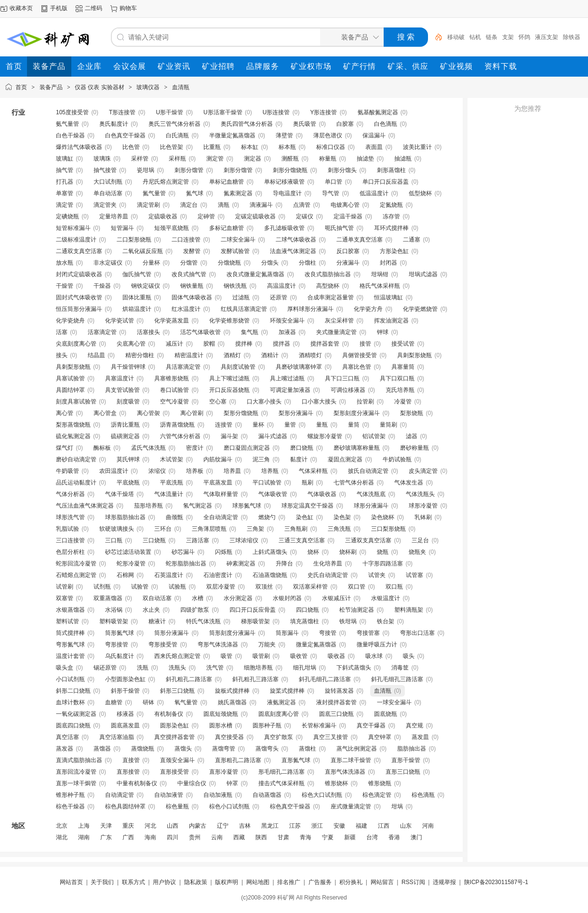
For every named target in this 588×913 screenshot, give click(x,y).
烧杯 (313, 552)
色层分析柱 (70, 552)
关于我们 (102, 882)
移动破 (456, 37)
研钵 (148, 702)
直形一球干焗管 (76, 783)
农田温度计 (114, 471)
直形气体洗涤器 (345, 772)
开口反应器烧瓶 (229, 390)
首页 (21, 87)
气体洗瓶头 (420, 494)
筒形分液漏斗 (172, 633)
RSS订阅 (413, 882)
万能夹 (267, 644)
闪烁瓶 (224, 552)
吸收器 (336, 656)
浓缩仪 (157, 471)
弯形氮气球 (70, 644)
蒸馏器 (102, 749)
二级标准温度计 (76, 240)
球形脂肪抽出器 (125, 517)
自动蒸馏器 (267, 795)
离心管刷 (192, 413)
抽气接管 (105, 170)
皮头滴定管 (423, 471)
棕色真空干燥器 (290, 806)
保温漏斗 (374, 135)
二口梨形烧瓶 (134, 240)
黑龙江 (270, 826)
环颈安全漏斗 (287, 321)
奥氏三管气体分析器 (174, 124)
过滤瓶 (241, 297)
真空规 (414, 725)
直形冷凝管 (224, 772)
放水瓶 (65, 263)
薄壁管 (284, 135)
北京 (62, 826)
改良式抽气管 (189, 274)
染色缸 (305, 517)
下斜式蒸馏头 (354, 668)
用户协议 (164, 882)
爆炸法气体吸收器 (79, 147)
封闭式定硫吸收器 (79, 274)
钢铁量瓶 (192, 286)
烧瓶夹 (417, 552)
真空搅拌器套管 (174, 737)
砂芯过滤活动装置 (128, 552)
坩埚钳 (380, 274)
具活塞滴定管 (183, 367)
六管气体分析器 (180, 436)
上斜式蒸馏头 (270, 552)
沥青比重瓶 (125, 425)
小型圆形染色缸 (125, 679)
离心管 (65, 413)
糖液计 (157, 621)
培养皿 (232, 471)
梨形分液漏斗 (296, 413)
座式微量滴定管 (351, 806)
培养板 (195, 471)
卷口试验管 (174, 390)
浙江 (317, 826)
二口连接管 (186, 240)
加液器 (287, 332)
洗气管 (215, 668)
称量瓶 (328, 159)
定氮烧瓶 (391, 205)
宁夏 (328, 837)
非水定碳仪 (108, 263)
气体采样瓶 (313, 471)
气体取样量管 (221, 494)
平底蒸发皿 (218, 483)
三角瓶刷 (296, 529)
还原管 (279, 297)
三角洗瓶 (339, 529)
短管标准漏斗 (73, 228)
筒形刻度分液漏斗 (232, 633)
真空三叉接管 (331, 737)
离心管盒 (105, 413)
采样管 (140, 159)
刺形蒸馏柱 (391, 170)
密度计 (195, 448)
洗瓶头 (177, 668)
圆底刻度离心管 (279, 714)
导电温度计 (287, 193)
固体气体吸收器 (192, 297)
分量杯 (151, 263)
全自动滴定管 (221, 517)
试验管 (140, 587)
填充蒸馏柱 (305, 621)
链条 (492, 37)
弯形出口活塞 (417, 633)
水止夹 (151, 610)
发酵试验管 (235, 251)
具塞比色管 (357, 367)
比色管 (131, 147)
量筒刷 (388, 425)
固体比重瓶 (137, 297)
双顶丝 (264, 587)
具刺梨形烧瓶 (414, 355)
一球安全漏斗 (394, 702)
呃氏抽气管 (339, 228)
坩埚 (397, 806)
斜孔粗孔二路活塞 (189, 679)
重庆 (128, 826)
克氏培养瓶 (400, 390)
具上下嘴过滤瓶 (229, 378)
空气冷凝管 (174, 402)
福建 (361, 826)
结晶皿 (96, 355)
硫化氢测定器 (73, 436)
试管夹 (377, 575)
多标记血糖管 (227, 228)
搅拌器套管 (325, 344)
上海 (84, 826)
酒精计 (270, 355)
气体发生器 (409, 483)
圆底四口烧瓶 (73, 725)
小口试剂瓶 (70, 679)
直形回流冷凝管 (76, 772)
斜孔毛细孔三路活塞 (397, 679)
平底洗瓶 (172, 483)
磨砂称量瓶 (414, 448)
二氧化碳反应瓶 (143, 251)
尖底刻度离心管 (76, 344)
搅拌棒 (244, 344)
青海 (306, 837)
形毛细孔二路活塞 (281, 772)
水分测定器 (238, 598)
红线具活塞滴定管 (244, 309)
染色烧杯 (383, 517)
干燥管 (65, 286)
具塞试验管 (70, 378)
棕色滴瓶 (423, 795)
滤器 (412, 436)
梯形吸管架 (255, 621)
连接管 (224, 425)
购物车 (128, 8)
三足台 (420, 540)
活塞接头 (148, 332)
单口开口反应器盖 (386, 182)
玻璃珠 (102, 159)
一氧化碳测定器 (76, 714)
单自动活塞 (108, 193)
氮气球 (195, 193)
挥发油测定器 (391, 321)
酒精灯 (232, 355)
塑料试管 (67, 621)
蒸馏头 (183, 749)
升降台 (284, 564)
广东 (106, 837)
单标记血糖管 (227, 182)
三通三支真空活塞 (302, 540)
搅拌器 (281, 344)
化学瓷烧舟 (70, 321)
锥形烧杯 (336, 783)
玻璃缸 (65, 159)
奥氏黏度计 (114, 124)
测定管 (215, 159)
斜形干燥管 (125, 691)
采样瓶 (177, 159)
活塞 (62, 332)
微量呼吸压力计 (377, 644)
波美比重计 (417, 147)
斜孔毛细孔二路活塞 (325, 679)
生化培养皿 (328, 564)
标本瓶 (287, 147)
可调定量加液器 (290, 390)
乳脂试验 (67, 529)
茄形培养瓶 (148, 506)
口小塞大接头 (319, 402)
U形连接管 (276, 112)
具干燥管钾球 (128, 367)
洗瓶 (143, 668)
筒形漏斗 (287, 633)
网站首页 (71, 882)
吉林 (245, 826)
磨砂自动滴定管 (76, 459)
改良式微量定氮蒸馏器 (255, 274)
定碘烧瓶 (67, 216)
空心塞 (218, 402)
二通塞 (412, 240)
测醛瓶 (290, 159)
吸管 (227, 656)
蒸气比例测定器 (357, 749)
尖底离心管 (131, 344)
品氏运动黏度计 (76, 483)
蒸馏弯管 (224, 749)
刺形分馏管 (189, 170)
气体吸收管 (273, 494)
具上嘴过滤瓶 (287, 378)
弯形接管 (117, 644)
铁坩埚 (348, 621)
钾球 (383, 332)
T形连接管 (122, 112)
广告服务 (320, 882)
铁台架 (386, 621)
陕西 (261, 837)
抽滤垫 (365, 159)
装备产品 (51, 87)
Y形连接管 (323, 112)
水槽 (198, 598)
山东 (406, 826)
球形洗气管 (70, 517)
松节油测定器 (357, 610)
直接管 (131, 760)
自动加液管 (169, 795)
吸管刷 (261, 656)
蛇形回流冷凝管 (76, 564)
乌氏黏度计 (120, 656)
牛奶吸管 (67, 471)
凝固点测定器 (345, 459)
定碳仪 (305, 216)
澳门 (416, 837)
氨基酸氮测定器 (378, 112)
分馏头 (270, 263)
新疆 (350, 837)
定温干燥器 (348, 216)
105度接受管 (72, 112)
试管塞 (414, 575)
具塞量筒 (403, 367)
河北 (150, 826)
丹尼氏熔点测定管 (166, 182)
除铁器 (572, 37)
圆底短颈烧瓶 (221, 714)
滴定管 (65, 205)
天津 (106, 826)
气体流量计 (169, 494)
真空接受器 (229, 737)
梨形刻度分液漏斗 (357, 413)
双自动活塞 (157, 598)
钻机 (475, 37)
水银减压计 (336, 598)
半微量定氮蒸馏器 (232, 135)
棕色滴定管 (377, 795)
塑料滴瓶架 (409, 610)
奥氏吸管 (305, 124)
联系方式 (134, 882)
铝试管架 (374, 436)
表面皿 (374, 147)
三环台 (163, 529)
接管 (365, 344)
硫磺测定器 (125, 436)
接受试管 (403, 344)
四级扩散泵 (195, 610)
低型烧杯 (420, 193)
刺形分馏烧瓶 (290, 170)
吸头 (409, 656)
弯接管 (328, 633)
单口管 (334, 182)
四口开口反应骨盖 (253, 610)
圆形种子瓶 (267, 725)
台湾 (372, 837)
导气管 (331, 193)
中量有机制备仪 (137, 783)
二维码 (94, 8)
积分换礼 (351, 882)
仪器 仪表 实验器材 (100, 87)
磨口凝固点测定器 (247, 448)
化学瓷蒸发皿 (172, 321)
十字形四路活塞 (383, 564)
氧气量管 (186, 702)
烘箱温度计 (137, 309)
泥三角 (261, 459)
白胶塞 (345, 124)
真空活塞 (67, 737)
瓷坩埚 (146, 170)
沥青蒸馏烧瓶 (177, 425)
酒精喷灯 (310, 355)
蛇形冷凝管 (131, 564)
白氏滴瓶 (177, 135)
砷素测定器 (241, 564)
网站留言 (382, 882)
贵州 (195, 837)
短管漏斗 (122, 228)
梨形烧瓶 (412, 413)
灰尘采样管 (339, 321)
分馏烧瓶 (229, 263)
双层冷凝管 (221, 587)
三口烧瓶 (154, 540)
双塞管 (65, 598)
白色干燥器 (70, 135)
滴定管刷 (148, 205)
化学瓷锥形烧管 (229, 321)
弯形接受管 (163, 644)
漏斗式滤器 (273, 436)
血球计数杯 (70, 702)
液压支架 (547, 37)
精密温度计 (189, 355)
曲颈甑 (174, 517)
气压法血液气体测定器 (85, 506)
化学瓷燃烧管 (420, 309)
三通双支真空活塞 (368, 540)
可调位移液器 (348, 390)
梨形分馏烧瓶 (241, 413)
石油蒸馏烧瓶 (270, 575)
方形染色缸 (394, 251)
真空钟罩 (380, 737)
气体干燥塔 (120, 494)
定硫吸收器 (163, 216)
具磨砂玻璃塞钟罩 (299, 367)
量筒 (354, 425)
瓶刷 (307, 483)
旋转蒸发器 (339, 691)
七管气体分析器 (354, 483)
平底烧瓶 (128, 483)
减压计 (174, 344)
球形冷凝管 (423, 506)
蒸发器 (65, 749)
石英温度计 (169, 575)
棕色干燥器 (70, 806)
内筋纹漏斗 (218, 459)
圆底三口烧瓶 (336, 714)
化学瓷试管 (120, 321)
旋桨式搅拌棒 (287, 691)
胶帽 (209, 344)
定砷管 (206, 216)
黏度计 (299, 459)
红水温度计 (186, 309)
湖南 (84, 837)
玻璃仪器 (148, 87)
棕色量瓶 (177, 806)
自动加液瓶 (218, 795)
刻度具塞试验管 (76, 402)
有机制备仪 (169, 714)
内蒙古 (198, 826)
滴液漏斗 (261, 205)
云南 (217, 837)
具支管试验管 (122, 390)
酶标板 (102, 448)
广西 (128, 837)
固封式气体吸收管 (79, 297)
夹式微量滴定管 (336, 332)
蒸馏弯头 (267, 749)
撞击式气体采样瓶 (281, 783)
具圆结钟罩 (70, 390)
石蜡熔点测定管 (76, 575)
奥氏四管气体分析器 (247, 124)
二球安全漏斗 (238, 240)
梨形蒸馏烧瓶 (73, 425)
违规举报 (444, 882)
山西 (173, 826)
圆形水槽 (221, 725)
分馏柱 (307, 263)
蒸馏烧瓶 (143, 749)
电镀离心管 (345, 205)
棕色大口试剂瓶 (322, 795)
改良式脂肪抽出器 (328, 274)
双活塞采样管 (310, 587)
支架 (508, 37)
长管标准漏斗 (319, 725)
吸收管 (299, 656)
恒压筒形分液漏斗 (79, 309)
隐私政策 (196, 882)
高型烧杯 (328, 286)
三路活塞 (198, 540)
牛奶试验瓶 (397, 459)
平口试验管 (267, 483)
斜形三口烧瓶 (177, 691)
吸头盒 (65, 668)
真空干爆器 (371, 725)
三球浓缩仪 (244, 540)
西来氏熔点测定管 (177, 656)
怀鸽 (524, 37)
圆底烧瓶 (386, 714)
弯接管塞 (368, 633)
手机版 (59, 8)
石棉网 (125, 575)
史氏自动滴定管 (328, 575)
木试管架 (172, 459)
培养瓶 (270, 471)
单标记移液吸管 (284, 182)
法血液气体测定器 (293, 251)
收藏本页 (21, 8)
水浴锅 (114, 610)
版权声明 (227, 882)
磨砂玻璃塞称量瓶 (357, 448)
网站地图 (258, 882)
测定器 (253, 159)
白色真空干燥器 (125, 135)
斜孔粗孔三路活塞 (255, 679)
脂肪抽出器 (412, 749)
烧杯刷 (348, 552)
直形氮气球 (296, 760)
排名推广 (289, 882)
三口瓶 (114, 540)
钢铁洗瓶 (235, 286)
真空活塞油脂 (117, 737)
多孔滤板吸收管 (284, 228)
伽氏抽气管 (137, 274)
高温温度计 (281, 286)
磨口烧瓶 (302, 448)
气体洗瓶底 (371, 494)
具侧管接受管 (360, 355)
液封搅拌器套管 (336, 702)
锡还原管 (105, 668)
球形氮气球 (247, 506)
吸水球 (374, 656)
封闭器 (388, 263)
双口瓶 (394, 587)
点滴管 (302, 205)
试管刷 (65, 587)
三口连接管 (70, 540)
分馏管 (189, 263)
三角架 (255, 529)
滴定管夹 (105, 205)
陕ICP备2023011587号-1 (496, 882)
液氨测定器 (281, 702)
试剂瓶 (102, 587)
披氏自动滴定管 (368, 471)
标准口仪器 (331, 147)
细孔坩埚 (305, 668)
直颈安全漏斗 (177, 760)
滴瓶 (224, 205)
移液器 (125, 714)
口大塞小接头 (264, 402)
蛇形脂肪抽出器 (186, 564)
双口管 (357, 587)
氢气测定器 (198, 506)
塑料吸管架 (114, 621)
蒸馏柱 (307, 749)
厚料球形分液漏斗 (310, 309)
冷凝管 (403, 402)
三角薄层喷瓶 (209, 529)
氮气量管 (154, 193)
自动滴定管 (120, 795)
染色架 (342, 517)
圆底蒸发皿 (125, 725)
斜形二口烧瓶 (73, 691)
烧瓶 (383, 552)
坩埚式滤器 (423, 274)
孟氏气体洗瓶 (148, 448)
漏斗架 (229, 436)
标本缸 (250, 147)
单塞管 (65, 193)
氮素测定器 (238, 193)
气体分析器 (70, 494)
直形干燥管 (406, 760)
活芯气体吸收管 (200, 332)
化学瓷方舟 (368, 309)
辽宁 (223, 826)
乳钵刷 (423, 517)
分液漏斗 (348, 263)
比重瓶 (212, 147)
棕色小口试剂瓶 (229, 806)
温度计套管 (70, 656)
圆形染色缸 (174, 725)
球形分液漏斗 (371, 506)
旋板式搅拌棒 (232, 691)
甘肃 (283, 837)
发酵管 (192, 251)
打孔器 (65, 182)
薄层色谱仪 (328, 135)
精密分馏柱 (140, 355)
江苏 (295, 826)
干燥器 (102, 286)
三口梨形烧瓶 (388, 529)
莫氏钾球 (128, 459)
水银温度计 (386, 598)
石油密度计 (218, 575)
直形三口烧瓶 (403, 772)
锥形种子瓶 (70, 795)
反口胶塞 (348, 251)
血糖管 (114, 702)
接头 (62, 355)
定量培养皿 (114, 216)
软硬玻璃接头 (117, 529)
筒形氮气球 (120, 633)
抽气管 (65, 170)
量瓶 (322, 425)
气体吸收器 (322, 494)
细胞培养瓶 (258, 668)
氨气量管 (67, 124)
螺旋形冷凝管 (325, 436)
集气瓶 (250, 332)
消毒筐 (400, 668)
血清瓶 (181, 87)
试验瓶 (177, 587)
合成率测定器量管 (331, 297)
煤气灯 (65, 448)
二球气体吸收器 (296, 240)
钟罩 (232, 783)
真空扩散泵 (279, 737)
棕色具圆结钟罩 (125, 806)
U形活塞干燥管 (223, 112)
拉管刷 (365, 402)
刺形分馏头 (342, 170)
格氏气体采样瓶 (380, 286)
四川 (173, 837)
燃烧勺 (267, 517)
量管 (290, 425)
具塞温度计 (120, 378)
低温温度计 (374, 193)
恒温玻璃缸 (388, 297)
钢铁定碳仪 (146, 286)
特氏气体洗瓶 (203, 621)
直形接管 (128, 772)
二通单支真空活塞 (360, 240)
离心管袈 (148, 413)
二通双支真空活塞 (79, 251)
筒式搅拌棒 (70, 633)
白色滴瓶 (386, 124)
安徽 (339, 826)
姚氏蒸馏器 (232, 702)
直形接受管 (174, 772)
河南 (428, 826)
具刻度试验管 (238, 367)
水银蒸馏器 (70, 610)
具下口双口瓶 (397, 378)
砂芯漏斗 (183, 552)
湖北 (62, 837)
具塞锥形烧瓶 (172, 378)
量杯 (258, 425)
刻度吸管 (128, 402)
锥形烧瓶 (380, 783)
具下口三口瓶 (342, 378)
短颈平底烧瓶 (172, 228)
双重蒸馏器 (108, 598)
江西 (384, 826)
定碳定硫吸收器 (255, 216)
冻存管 (391, 216)
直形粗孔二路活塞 (238, 760)
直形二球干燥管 (351, 760)
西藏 (239, 837)
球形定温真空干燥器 (307, 506)
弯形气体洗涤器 (218, 644)
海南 (150, 837)
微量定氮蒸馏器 (316, 644)
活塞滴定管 (102, 332)
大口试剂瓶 (108, 182)
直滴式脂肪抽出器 (79, 760)
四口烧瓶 (307, 610)
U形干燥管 (169, 112)
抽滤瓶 (403, 159)
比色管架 (172, 147)
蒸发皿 (420, 737)
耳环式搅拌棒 (391, 228)
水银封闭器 (287, 598)
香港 (394, 837)
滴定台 (189, 205)
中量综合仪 (192, 783)
